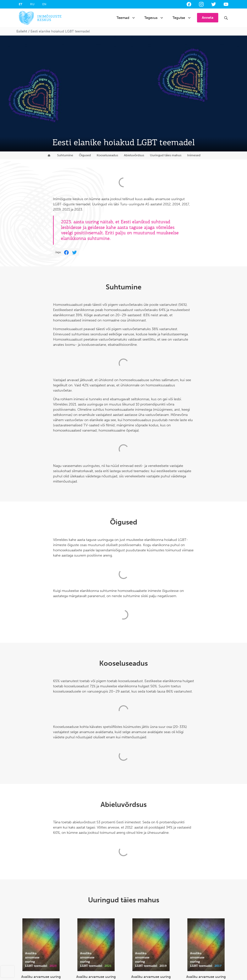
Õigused (85, 155)
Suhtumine (65, 155)
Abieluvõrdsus (134, 155)
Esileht (22, 31)
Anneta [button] (208, 18)
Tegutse (179, 18)
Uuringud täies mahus (166, 155)
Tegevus (151, 18)
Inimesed (194, 155)
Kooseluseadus (107, 155)
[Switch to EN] (44, 4)
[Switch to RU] (32, 4)
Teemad (123, 18)
